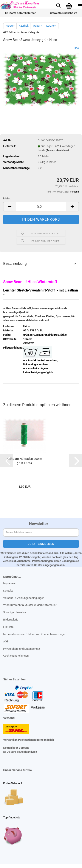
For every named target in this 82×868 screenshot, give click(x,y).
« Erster (10, 26)
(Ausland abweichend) (58, 150)
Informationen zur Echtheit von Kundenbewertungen (35, 634)
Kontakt (8, 591)
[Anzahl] (41, 207)
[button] (10, 207)
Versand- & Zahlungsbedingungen (24, 598)
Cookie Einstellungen (16, 656)
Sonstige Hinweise (15, 612)
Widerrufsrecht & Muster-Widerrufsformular (30, 605)
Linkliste (8, 627)
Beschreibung (15, 263)
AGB (6, 641)
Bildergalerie (11, 620)
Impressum (10, 583)
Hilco (76, 48)
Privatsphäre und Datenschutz (22, 649)
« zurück (24, 26)
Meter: (7, 198)
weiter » (37, 26)
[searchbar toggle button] (58, 5)
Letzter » (51, 26)
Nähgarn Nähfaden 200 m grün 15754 (25, 461)
